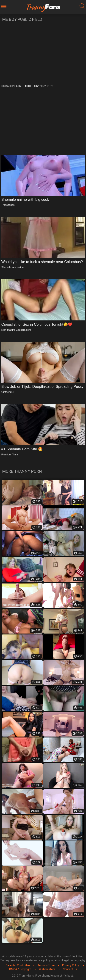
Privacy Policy (71, 965)
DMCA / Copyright (20, 969)
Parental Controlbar (18, 965)
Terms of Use (46, 965)
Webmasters (47, 969)
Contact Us (70, 969)
